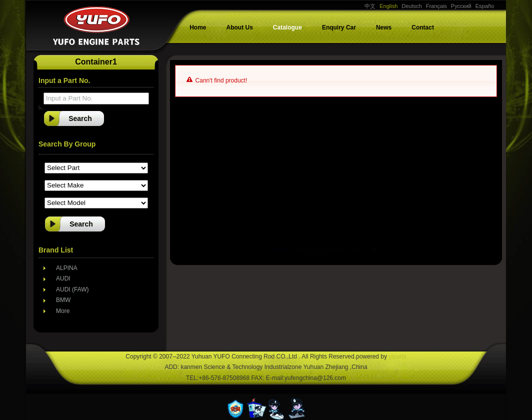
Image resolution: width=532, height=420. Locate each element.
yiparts (397, 356)
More (63, 311)
